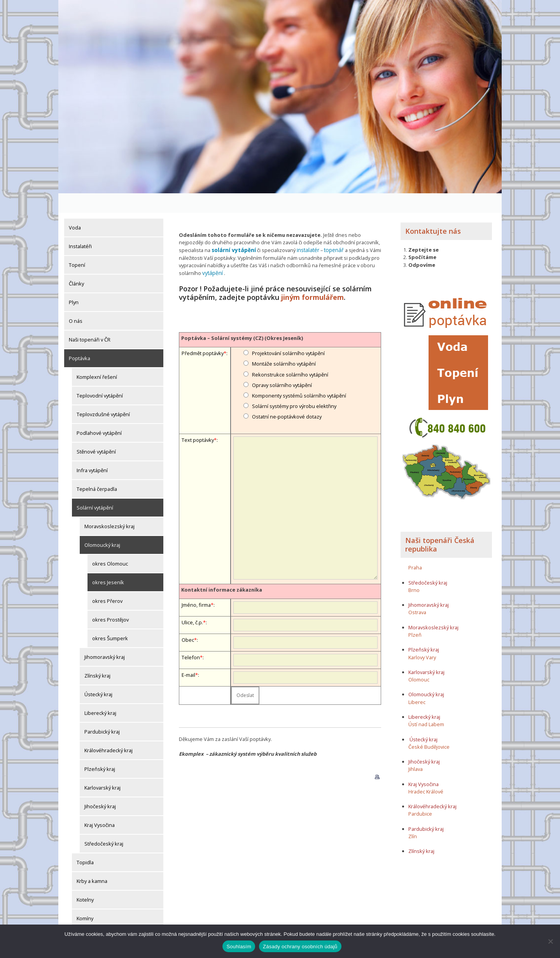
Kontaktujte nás (433, 212)
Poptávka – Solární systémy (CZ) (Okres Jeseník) (242, 317)
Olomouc (419, 660)
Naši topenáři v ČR (90, 320)
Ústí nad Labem (426, 705)
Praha (415, 548)
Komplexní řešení (97, 357)
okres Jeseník (108, 563)
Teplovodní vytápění (100, 376)
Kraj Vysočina (100, 806)
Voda (75, 208)
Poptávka (80, 339)
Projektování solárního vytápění (288, 332)
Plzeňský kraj (100, 750)
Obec (188, 619)
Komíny (85, 899)
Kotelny (85, 880)
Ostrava (417, 593)
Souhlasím (239, 947)
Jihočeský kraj (100, 787)
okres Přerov (107, 581)
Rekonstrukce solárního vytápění (290, 354)
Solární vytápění (95, 488)
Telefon (191, 636)
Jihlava (416, 750)
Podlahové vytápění (99, 413)
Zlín (413, 817)
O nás (76, 301)
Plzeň (415, 615)
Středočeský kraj (104, 824)
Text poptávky (198, 419)
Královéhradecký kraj (108, 731)
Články (76, 264)
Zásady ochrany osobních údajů (300, 947)
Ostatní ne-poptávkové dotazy (287, 396)
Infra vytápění (92, 451)
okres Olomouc (110, 544)
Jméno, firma (196, 584)
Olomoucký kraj (102, 525)
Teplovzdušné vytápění (103, 395)
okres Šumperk (110, 619)
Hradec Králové (426, 772)
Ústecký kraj (98, 675)
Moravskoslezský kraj (109, 507)
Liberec (417, 683)
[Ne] (550, 941)
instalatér (305, 231)
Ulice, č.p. (192, 601)
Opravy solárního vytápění (282, 364)
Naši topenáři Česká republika (440, 525)
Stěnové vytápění (96, 432)
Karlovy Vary (422, 638)
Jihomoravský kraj (105, 637)
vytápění (212, 253)
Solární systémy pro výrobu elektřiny (294, 385)
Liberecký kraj (100, 694)
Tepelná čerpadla (97, 469)
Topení (77, 245)
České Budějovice (429, 727)
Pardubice (420, 795)
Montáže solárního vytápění (284, 343)
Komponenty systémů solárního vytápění (299, 375)
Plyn (74, 283)
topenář (330, 231)
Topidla (85, 843)
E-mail (188, 654)
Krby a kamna (92, 862)
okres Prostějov (110, 600)
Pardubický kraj (102, 712)
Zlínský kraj (97, 656)
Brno (414, 571)
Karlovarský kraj (102, 768)
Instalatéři (80, 227)
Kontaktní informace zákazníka (222, 569)
